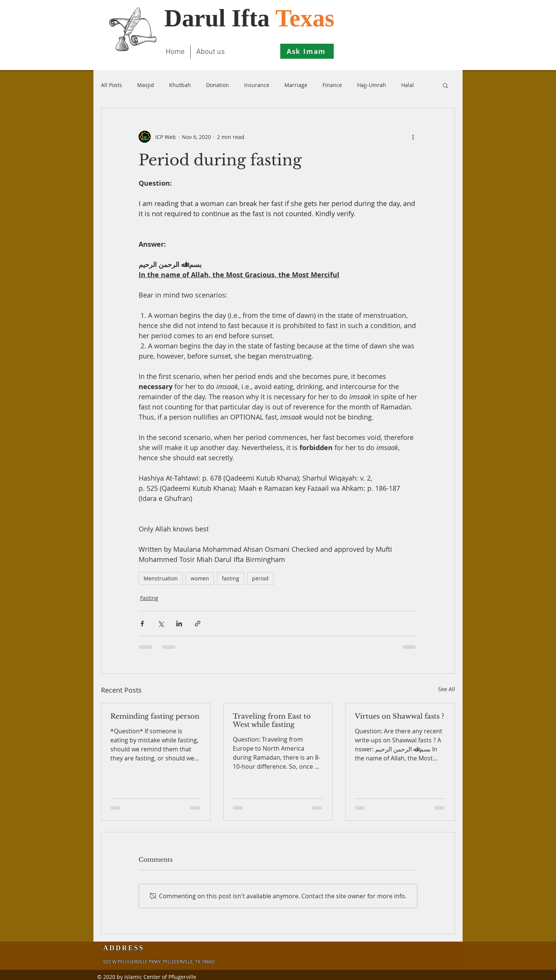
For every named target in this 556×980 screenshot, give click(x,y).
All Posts (112, 85)
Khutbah (180, 85)
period (260, 578)
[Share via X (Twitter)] (161, 624)
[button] (445, 85)
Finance (332, 85)
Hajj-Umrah (372, 85)
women (200, 578)
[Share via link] (198, 624)
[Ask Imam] (307, 51)
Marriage (296, 85)
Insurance (257, 85)
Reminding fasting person (155, 716)
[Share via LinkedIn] (179, 624)
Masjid (146, 85)
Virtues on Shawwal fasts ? (399, 716)
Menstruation (161, 578)
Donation (218, 85)
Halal (408, 85)
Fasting (149, 598)
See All (447, 689)
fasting (231, 578)
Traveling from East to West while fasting (272, 720)
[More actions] (413, 137)
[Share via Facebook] (142, 624)
